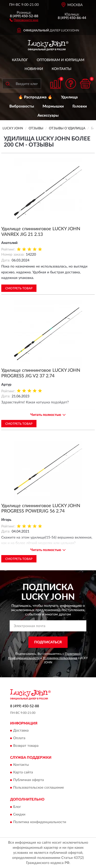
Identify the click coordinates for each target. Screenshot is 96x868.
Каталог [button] (20, 60)
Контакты (62, 69)
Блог (17, 807)
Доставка (21, 731)
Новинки (34, 69)
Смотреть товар (19, 288)
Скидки (19, 814)
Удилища (69, 97)
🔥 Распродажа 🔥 (35, 97)
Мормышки (53, 106)
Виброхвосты (22, 106)
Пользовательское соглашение (39, 788)
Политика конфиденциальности (40, 822)
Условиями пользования (60, 658)
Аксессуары (48, 116)
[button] (24, 20)
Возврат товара (26, 746)
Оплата (19, 738)
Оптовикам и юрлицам (61, 60)
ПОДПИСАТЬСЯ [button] (48, 642)
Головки (80, 106)
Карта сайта (23, 773)
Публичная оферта (28, 780)
